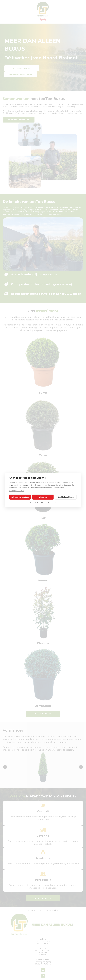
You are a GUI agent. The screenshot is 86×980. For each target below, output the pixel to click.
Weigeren (43, 497)
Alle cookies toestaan (20, 497)
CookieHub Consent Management (46, 503)
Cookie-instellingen (66, 497)
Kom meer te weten (17, 491)
